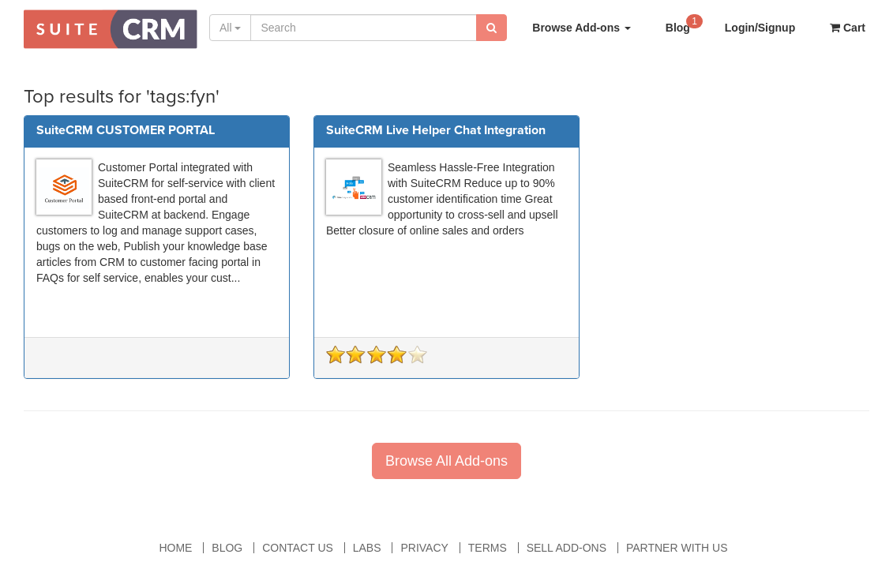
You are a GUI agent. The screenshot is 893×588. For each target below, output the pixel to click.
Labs (367, 548)
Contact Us (298, 548)
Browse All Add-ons (446, 461)
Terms (488, 548)
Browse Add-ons (582, 28)
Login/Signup (760, 28)
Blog (684, 23)
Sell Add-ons (567, 548)
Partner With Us (677, 548)
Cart (848, 28)
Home (175, 548)
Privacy (424, 548)
